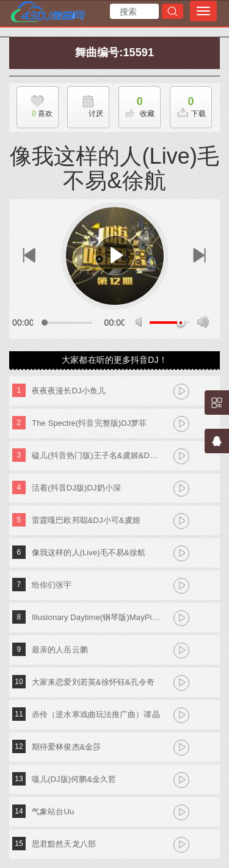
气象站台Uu (53, 811)
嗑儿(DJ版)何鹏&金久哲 (74, 779)
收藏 (137, 104)
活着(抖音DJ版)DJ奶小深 (76, 488)
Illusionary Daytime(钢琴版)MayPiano (96, 617)
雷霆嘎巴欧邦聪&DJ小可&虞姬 (86, 520)
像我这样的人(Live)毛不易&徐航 (89, 553)
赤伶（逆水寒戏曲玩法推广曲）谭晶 (96, 714)
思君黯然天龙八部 (64, 844)
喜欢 (35, 114)
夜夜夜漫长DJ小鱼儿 (69, 391)
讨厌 (96, 114)
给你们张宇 (52, 585)
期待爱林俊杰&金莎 (67, 747)
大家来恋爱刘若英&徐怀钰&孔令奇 (93, 682)
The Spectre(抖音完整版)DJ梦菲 (89, 423)
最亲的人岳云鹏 (60, 650)
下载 (188, 104)
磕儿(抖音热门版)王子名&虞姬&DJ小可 (96, 455)
